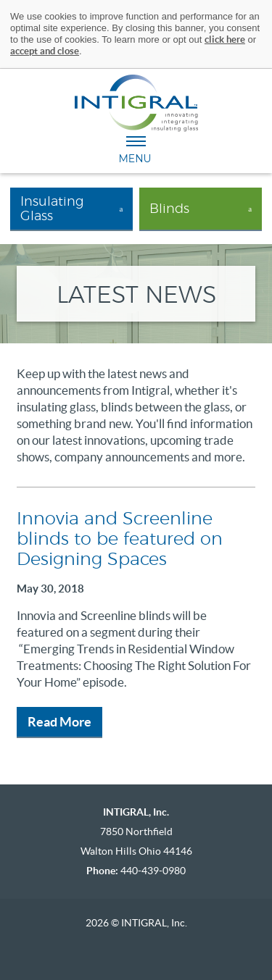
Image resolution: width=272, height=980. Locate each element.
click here (225, 39)
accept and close (45, 51)
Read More (59, 722)
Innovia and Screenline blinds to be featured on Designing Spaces (120, 540)
